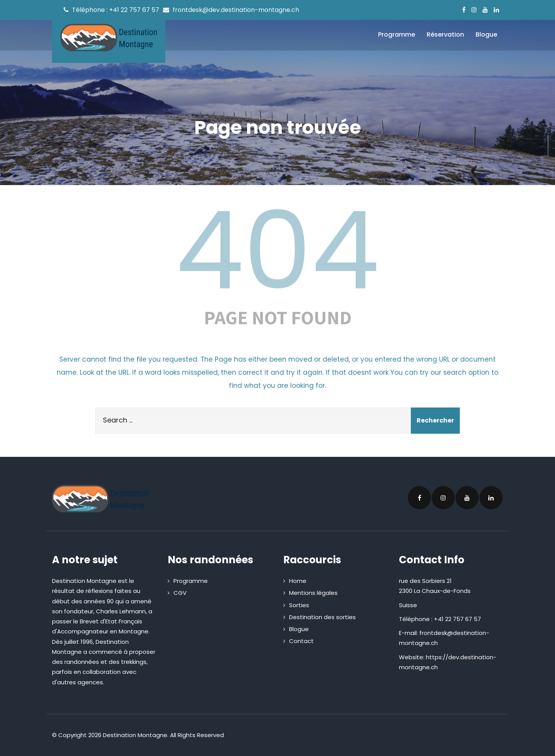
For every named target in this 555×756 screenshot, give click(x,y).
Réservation (445, 35)
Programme (397, 35)
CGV (180, 593)
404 (277, 251)
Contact (301, 641)
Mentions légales (313, 593)
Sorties (299, 605)
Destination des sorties (322, 617)
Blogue (486, 35)
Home (298, 581)
